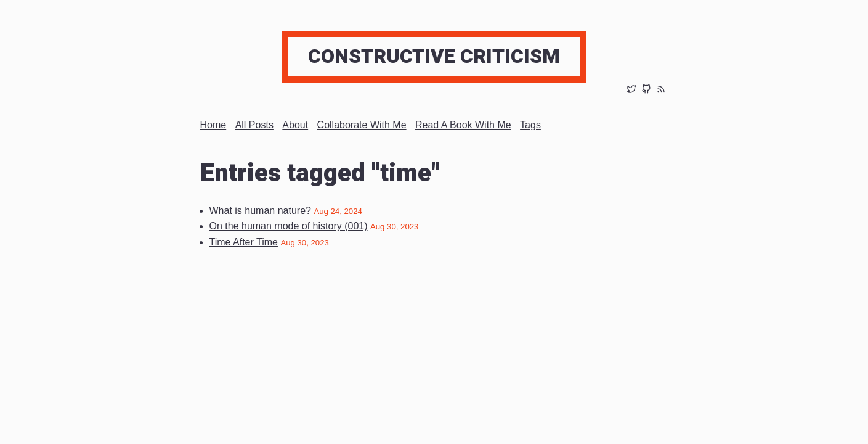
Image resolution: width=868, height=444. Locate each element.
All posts (254, 125)
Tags (530, 125)
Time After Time (244, 242)
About (295, 125)
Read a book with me (463, 125)
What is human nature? (260, 211)
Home (213, 125)
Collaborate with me (362, 125)
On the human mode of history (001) (289, 226)
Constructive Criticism (434, 56)
